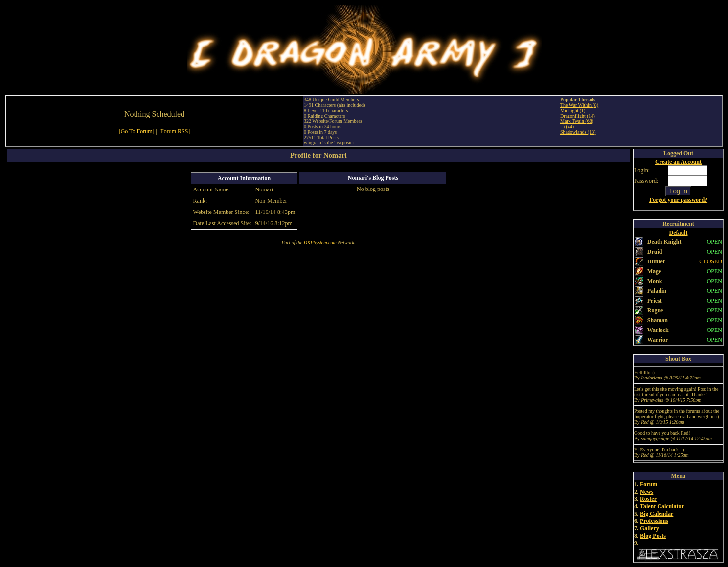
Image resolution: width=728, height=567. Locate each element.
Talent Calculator (662, 506)
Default (679, 233)
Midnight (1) (573, 110)
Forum (648, 484)
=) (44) (567, 127)
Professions (654, 521)
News (647, 492)
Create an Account (678, 162)
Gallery (649, 528)
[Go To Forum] (137, 131)
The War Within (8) (579, 105)
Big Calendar (657, 514)
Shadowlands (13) (578, 132)
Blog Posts (653, 536)
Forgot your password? (678, 200)
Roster (648, 499)
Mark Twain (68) (577, 121)
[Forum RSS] (174, 131)
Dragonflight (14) (578, 116)
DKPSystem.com (320, 243)
